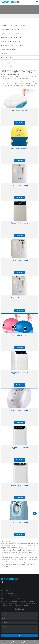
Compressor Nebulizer (8, 50)
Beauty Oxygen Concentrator (10, 33)
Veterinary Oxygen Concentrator (11, 37)
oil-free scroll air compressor (10, 58)
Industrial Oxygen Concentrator (11, 29)
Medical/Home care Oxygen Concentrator (14, 25)
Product (7, 16)
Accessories (5, 54)
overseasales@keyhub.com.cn (10, 65)
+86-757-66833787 (8, 66)
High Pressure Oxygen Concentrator (12, 46)
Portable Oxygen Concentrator (11, 41)
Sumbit (20, 635)
